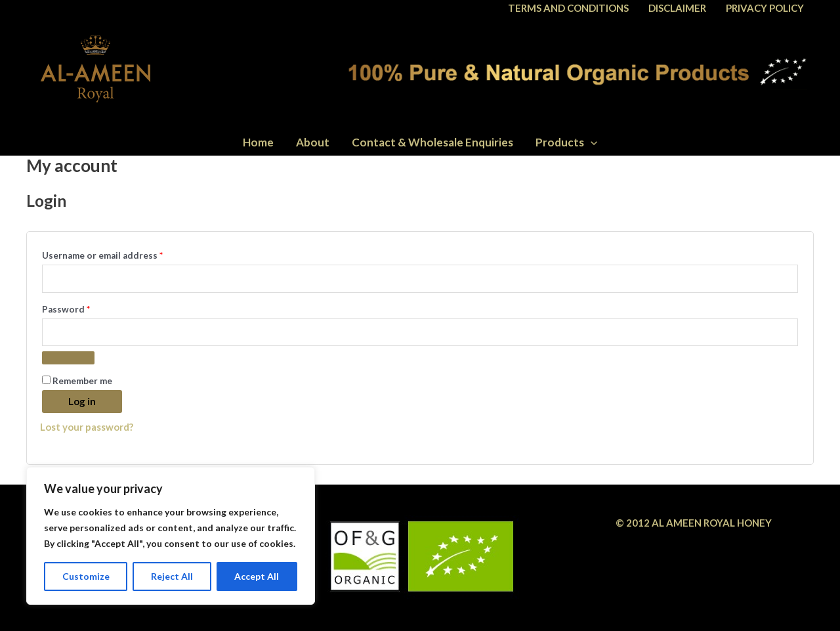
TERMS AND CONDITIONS (568, 8)
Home (258, 142)
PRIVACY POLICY (765, 8)
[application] (591, 142)
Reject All (172, 576)
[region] (171, 536)
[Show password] (68, 358)
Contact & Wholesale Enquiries (432, 142)
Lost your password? (87, 427)
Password (86, 308)
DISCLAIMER (677, 8)
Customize (86, 576)
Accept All (257, 576)
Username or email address (122, 254)
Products (566, 142)
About (313, 142)
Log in (82, 401)
